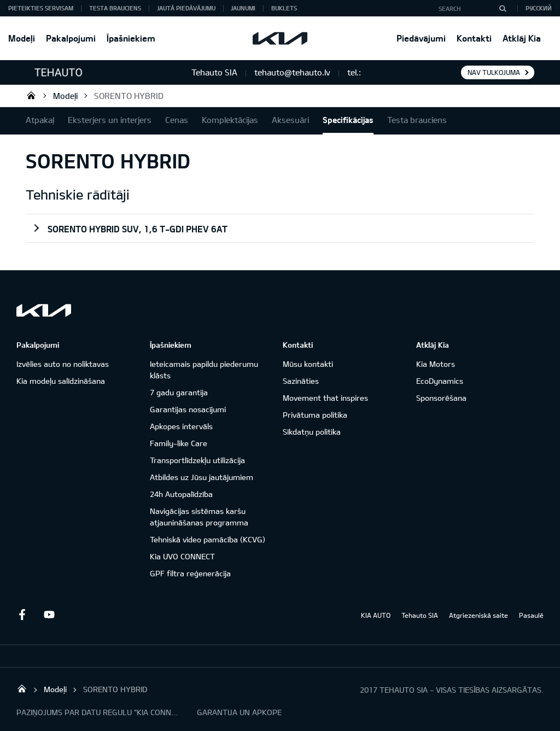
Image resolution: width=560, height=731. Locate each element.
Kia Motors (436, 364)
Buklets (284, 8)
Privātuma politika (315, 415)
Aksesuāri (290, 120)
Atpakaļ (40, 120)
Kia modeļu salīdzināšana (61, 381)
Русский (539, 8)
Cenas (177, 120)
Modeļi (22, 38)
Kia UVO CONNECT (182, 556)
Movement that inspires (325, 398)
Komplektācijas (230, 120)
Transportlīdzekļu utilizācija (197, 460)
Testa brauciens (115, 8)
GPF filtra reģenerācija (190, 573)
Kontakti (474, 38)
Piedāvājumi (421, 38)
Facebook (22, 615)
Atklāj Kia (522, 38)
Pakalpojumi (71, 38)
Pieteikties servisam (41, 8)
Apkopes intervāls (181, 426)
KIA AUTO (376, 615)
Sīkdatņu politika (312, 432)
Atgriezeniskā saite (479, 615)
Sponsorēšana (441, 398)
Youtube (49, 615)
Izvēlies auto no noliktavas (63, 364)
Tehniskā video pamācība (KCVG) (208, 539)
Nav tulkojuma (494, 72)
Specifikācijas (348, 120)
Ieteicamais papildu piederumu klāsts (204, 370)
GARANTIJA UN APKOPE (239, 712)
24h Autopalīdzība (181, 494)
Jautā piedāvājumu (186, 8)
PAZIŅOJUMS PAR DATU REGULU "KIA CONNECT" (98, 712)
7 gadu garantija (179, 392)
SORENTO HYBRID (129, 96)
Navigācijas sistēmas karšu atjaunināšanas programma (199, 517)
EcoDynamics (440, 381)
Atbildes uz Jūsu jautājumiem (202, 477)
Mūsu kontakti (308, 364)
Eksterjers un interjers (110, 120)
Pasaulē (531, 615)
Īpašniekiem (131, 38)
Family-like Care (179, 443)
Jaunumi (243, 8)
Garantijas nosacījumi (188, 409)
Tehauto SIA (31, 95)
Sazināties (301, 381)
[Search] (503, 8)
